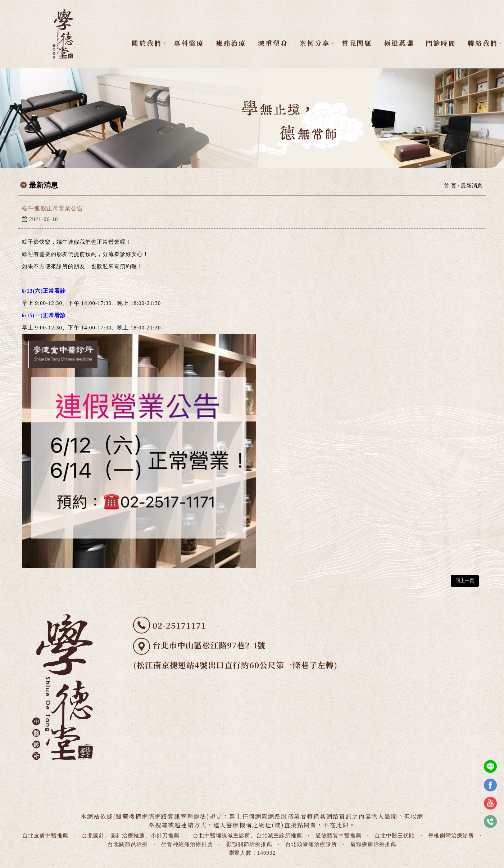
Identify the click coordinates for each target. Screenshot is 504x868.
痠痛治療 (231, 43)
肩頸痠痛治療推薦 (373, 844)
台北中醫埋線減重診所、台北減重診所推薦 (248, 836)
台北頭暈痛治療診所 (311, 844)
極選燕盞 (399, 43)
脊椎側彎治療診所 (451, 836)
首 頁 (450, 186)
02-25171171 (179, 625)
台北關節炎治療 (128, 844)
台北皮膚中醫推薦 (45, 836)
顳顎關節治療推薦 (249, 844)
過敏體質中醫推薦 (339, 836)
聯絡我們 (483, 43)
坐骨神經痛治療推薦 (187, 844)
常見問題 (357, 43)
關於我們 (147, 43)
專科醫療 (189, 43)
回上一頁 (465, 581)
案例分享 (315, 43)
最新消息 (472, 186)
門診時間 (441, 43)
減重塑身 (273, 43)
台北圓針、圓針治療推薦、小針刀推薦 (131, 836)
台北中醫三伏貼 (395, 836)
